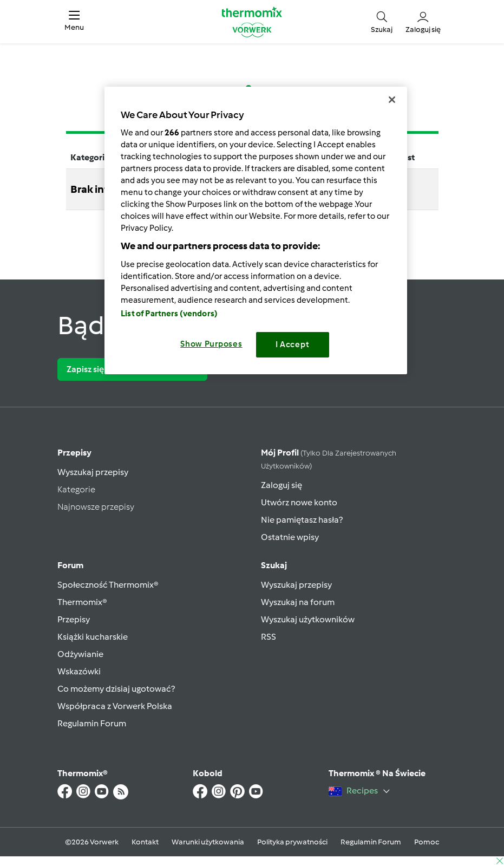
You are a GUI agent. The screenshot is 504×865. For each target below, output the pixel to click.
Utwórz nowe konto (299, 502)
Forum (70, 565)
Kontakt (145, 842)
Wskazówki (79, 671)
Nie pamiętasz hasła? (302, 520)
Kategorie (76, 489)
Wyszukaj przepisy (93, 472)
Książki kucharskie (93, 637)
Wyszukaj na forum (298, 602)
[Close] (392, 100)
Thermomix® (82, 602)
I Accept (293, 344)
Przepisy (74, 453)
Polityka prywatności (292, 842)
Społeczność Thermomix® (108, 585)
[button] (74, 22)
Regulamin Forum (92, 723)
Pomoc (427, 842)
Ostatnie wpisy (290, 537)
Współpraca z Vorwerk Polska (115, 706)
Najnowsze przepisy (96, 507)
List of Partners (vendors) (169, 314)
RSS (269, 637)
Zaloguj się (282, 485)
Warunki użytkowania (208, 842)
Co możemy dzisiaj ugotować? (116, 689)
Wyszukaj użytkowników (308, 619)
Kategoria (90, 157)
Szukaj (274, 565)
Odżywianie (80, 654)
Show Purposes (211, 344)
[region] (256, 230)
